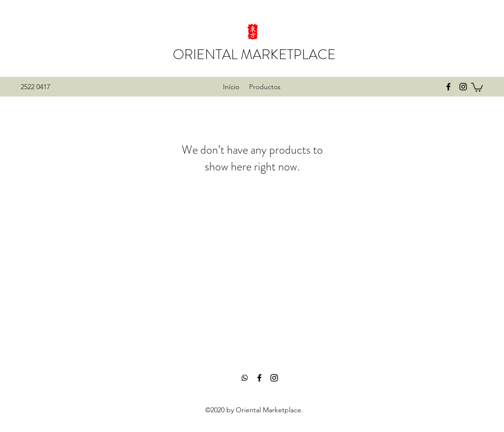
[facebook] (448, 87)
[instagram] (463, 87)
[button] (477, 87)
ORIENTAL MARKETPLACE (254, 55)
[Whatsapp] (245, 378)
